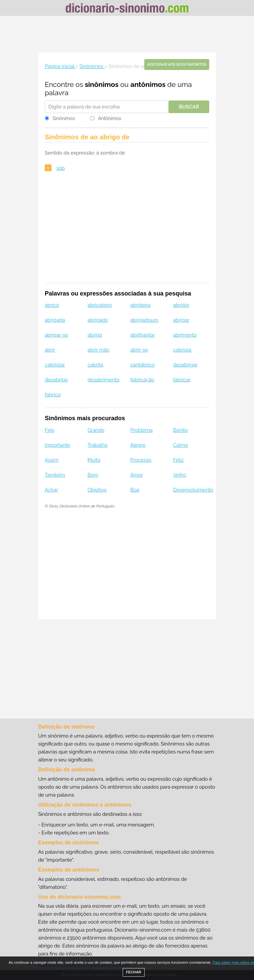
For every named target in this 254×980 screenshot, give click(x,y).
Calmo (181, 445)
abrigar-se (57, 335)
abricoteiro (100, 305)
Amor (137, 475)
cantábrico (142, 365)
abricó (52, 305)
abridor (181, 305)
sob (61, 168)
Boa (135, 490)
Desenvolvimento (193, 490)
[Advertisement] (127, 34)
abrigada (55, 320)
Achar (51, 490)
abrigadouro (144, 320)
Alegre (138, 445)
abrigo (95, 335)
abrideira (140, 305)
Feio (50, 430)
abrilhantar (143, 335)
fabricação (142, 380)
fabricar (182, 380)
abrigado (98, 320)
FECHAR (134, 972)
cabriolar (55, 365)
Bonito (181, 430)
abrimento (185, 335)
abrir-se (139, 350)
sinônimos (102, 84)
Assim (52, 460)
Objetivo (97, 490)
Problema (141, 430)
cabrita (95, 365)
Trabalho (97, 445)
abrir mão (98, 350)
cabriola (182, 350)
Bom (93, 475)
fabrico (53, 395)
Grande (96, 430)
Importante (58, 445)
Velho (180, 475)
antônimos (148, 84)
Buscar (189, 107)
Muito (94, 460)
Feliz (178, 460)
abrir (50, 350)
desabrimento (103, 380)
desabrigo (56, 380)
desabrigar (185, 365)
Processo (141, 460)
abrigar (181, 320)
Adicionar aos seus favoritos (177, 65)
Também (55, 475)
